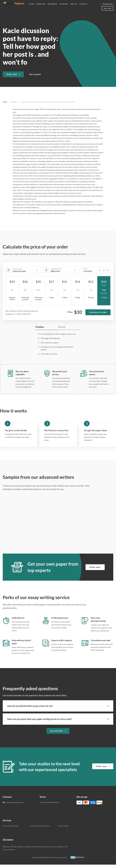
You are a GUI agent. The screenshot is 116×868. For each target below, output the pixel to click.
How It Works (52, 7)
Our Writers (64, 7)
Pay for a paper (63, 829)
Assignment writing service (40, 829)
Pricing (32, 7)
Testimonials (41, 7)
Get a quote (35, 78)
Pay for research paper (11, 829)
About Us (74, 7)
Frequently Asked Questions (49, 806)
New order (107, 12)
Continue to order (98, 316)
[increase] (108, 273)
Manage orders (108, 7)
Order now (12, 78)
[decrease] (100, 273)
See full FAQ (56, 734)
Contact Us (83, 7)
